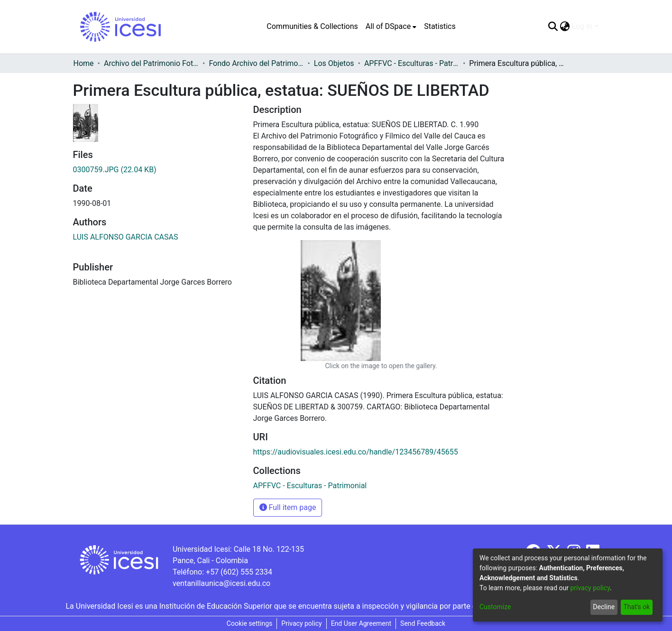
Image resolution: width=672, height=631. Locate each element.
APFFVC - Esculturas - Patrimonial (412, 63)
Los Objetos (334, 63)
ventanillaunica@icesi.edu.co (221, 583)
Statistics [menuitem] (440, 26)
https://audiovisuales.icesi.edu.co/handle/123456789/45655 (356, 452)
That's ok (636, 607)
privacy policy (590, 588)
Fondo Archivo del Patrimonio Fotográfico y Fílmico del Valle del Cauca (256, 63)
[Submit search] (553, 27)
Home (84, 63)
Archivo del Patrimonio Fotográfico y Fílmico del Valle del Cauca (151, 63)
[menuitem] (391, 27)
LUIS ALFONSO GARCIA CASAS (126, 237)
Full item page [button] (288, 507)
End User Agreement (361, 623)
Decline (604, 607)
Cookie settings (250, 623)
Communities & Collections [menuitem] (312, 26)
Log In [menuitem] (582, 26)
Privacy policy (301, 623)
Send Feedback (423, 623)
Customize (495, 607)
